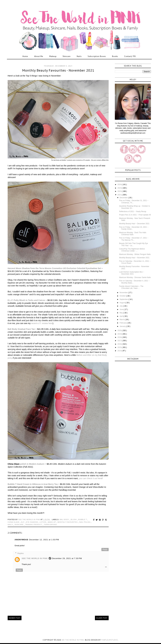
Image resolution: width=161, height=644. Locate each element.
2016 (120, 344)
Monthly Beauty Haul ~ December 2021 (134, 224)
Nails (79, 56)
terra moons (50, 525)
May (121, 313)
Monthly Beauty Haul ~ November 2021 (134, 258)
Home (25, 56)
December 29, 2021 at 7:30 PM (67, 558)
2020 (120, 331)
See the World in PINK (73, 640)
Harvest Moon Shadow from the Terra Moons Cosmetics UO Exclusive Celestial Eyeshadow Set (54, 268)
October (123, 296)
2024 (120, 185)
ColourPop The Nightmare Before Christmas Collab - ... (132, 250)
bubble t (83, 519)
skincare (19, 525)
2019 (120, 334)
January (123, 326)
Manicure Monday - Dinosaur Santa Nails (135, 277)
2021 (120, 195)
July (121, 306)
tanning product (34, 525)
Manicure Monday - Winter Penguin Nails (135, 254)
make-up (52, 522)
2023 (120, 188)
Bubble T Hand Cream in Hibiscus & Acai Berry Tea (33, 484)
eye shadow (32, 522)
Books (115, 56)
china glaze (14, 522)
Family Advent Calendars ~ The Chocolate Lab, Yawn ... (131, 287)
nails (11, 525)
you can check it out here (90, 478)
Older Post (102, 618)
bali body (65, 519)
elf (23, 522)
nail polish (85, 522)
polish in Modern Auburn (32, 464)
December (124, 198)
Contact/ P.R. (130, 56)
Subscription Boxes (97, 56)
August (123, 303)
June (122, 309)
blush (74, 519)
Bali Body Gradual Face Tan (21, 329)
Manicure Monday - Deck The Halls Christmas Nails (133, 234)
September (124, 299)
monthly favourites (68, 522)
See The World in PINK (35, 558)
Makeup (53, 56)
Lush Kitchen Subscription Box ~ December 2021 (132, 273)
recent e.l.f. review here (42, 323)
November (124, 293)
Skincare (67, 56)
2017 (120, 341)
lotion (43, 522)
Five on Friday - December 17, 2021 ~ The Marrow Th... (134, 239)
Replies (21, 553)
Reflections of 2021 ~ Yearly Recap (133, 211)
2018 (120, 337)
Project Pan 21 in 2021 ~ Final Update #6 (135, 215)
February (123, 323)
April (122, 316)
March (122, 320)
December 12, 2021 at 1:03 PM (44, 540)
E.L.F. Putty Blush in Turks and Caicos (26, 300)
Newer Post (15, 618)
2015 (120, 347)
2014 (120, 351)
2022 (120, 191)
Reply (105, 549)
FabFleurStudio (110, 640)
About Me (39, 56)
